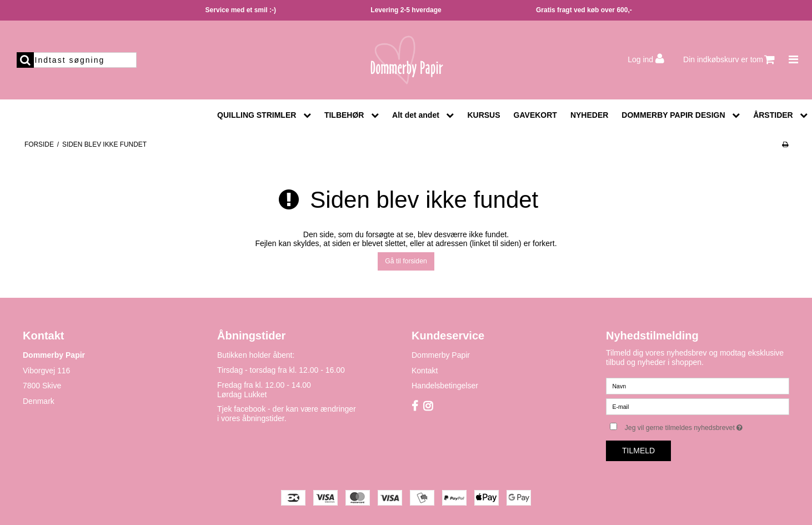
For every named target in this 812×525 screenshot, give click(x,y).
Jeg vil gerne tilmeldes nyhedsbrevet (707, 425)
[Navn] (698, 386)
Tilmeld (638, 451)
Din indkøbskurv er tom (729, 60)
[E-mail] (698, 406)
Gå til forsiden (406, 261)
